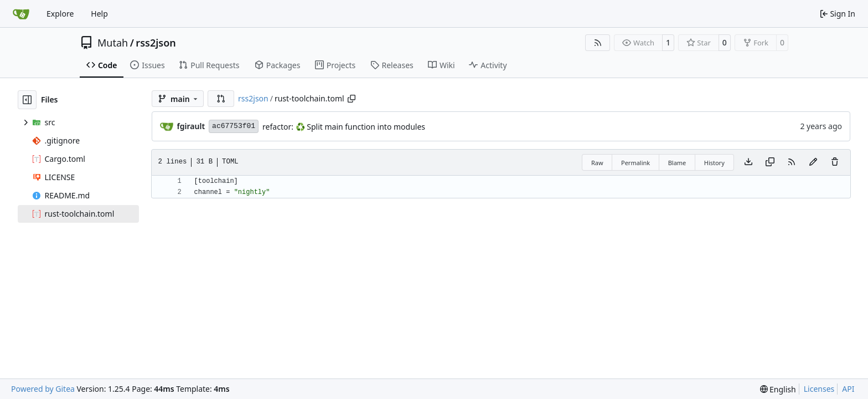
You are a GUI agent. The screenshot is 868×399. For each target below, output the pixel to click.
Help (99, 14)
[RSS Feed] (598, 43)
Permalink (635, 163)
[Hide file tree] (27, 100)
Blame (677, 163)
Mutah (113, 43)
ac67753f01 (234, 126)
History (714, 163)
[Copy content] (770, 162)
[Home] (21, 14)
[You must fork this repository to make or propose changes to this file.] (813, 162)
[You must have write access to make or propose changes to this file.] (835, 162)
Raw (597, 163)
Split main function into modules (365, 127)
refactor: (279, 127)
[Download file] (748, 162)
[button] (221, 99)
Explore (60, 14)
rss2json (156, 43)
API (848, 389)
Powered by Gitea (43, 389)
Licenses (819, 389)
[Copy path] (352, 99)
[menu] (778, 389)
